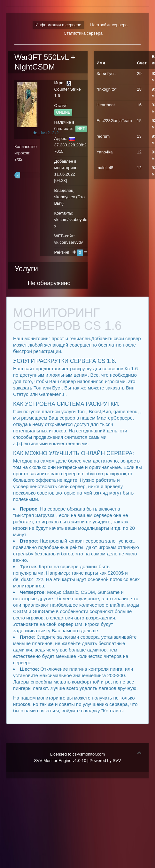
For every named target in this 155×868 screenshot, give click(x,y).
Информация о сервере (58, 25)
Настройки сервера (109, 25)
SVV (117, 761)
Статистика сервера (83, 33)
